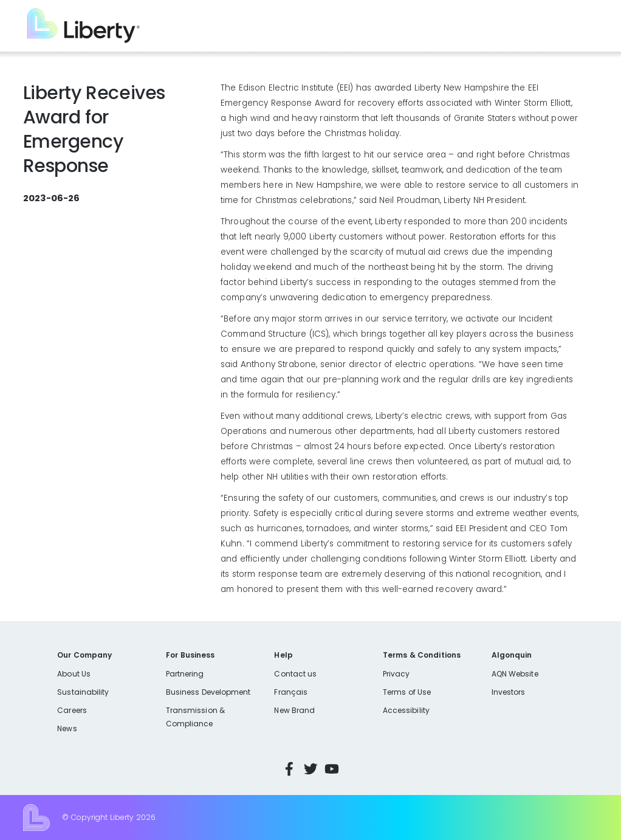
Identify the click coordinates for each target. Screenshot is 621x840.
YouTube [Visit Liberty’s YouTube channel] (332, 769)
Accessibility (406, 710)
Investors (509, 692)
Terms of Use (407, 692)
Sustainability (83, 692)
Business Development (208, 692)
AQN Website (515, 674)
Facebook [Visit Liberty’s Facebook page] (289, 769)
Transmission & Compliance (195, 717)
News (67, 728)
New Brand (294, 710)
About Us (74, 674)
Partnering (185, 674)
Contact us (295, 674)
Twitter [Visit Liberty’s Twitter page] (310, 769)
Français (290, 692)
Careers (72, 710)
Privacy (396, 674)
